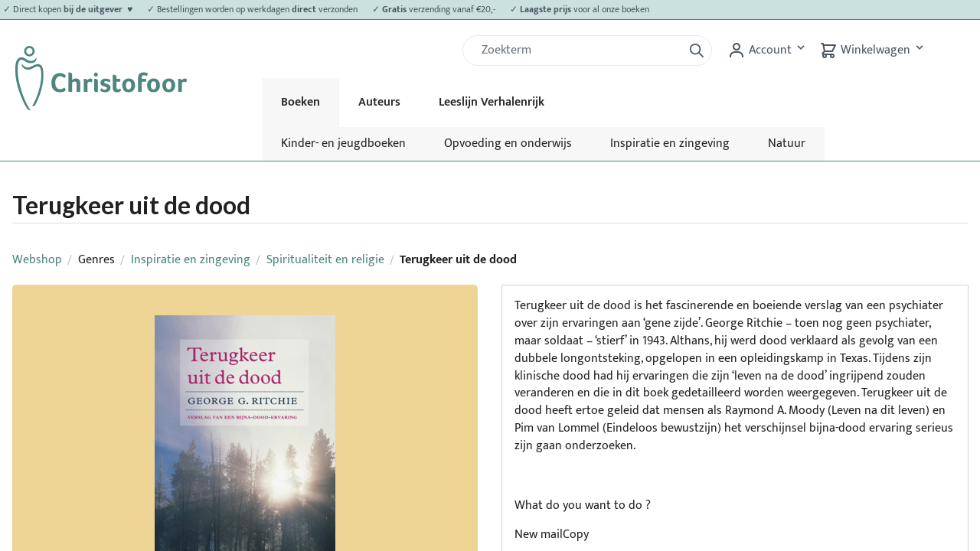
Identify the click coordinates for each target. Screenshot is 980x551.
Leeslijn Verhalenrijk (492, 102)
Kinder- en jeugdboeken (343, 143)
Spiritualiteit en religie (325, 260)
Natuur (787, 143)
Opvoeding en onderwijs (508, 143)
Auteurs (379, 102)
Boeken (301, 102)
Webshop (37, 260)
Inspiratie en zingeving (670, 143)
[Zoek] (579, 51)
